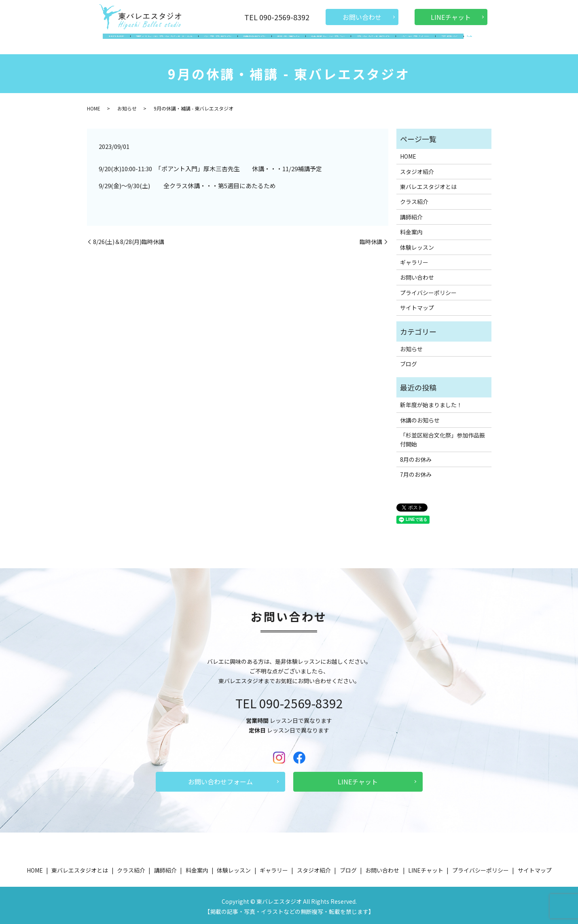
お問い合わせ (362, 17)
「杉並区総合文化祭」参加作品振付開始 (442, 437)
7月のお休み (416, 472)
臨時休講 (371, 239)
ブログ (440, 42)
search (459, 43)
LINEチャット (451, 17)
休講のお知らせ (420, 418)
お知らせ (127, 106)
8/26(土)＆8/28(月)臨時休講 (129, 239)
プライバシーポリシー (428, 290)
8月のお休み (416, 457)
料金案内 (288, 42)
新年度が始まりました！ (431, 402)
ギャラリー (409, 42)
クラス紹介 (222, 42)
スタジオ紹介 (368, 42)
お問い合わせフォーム (220, 779)
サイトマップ (417, 305)
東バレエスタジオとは (170, 42)
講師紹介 (256, 42)
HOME (125, 42)
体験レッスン (326, 42)
